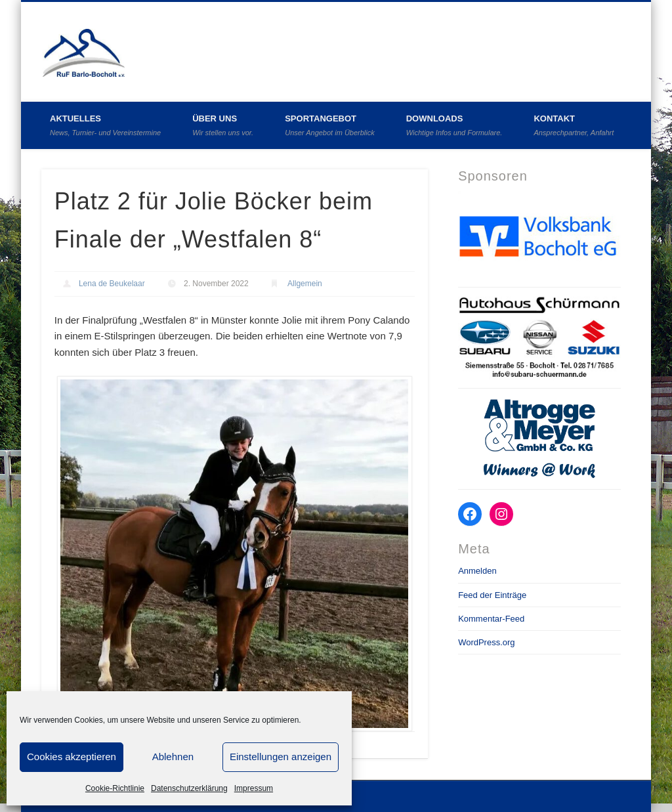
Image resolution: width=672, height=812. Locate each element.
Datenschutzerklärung (189, 788)
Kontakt (574, 125)
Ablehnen (173, 757)
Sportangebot (330, 125)
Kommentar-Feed (491, 619)
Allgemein (305, 284)
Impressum (254, 788)
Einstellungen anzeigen (281, 757)
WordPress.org (486, 642)
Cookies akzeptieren (72, 757)
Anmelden (477, 571)
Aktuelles (105, 125)
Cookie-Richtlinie (115, 788)
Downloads (454, 125)
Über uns (223, 125)
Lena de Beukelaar (112, 284)
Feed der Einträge (492, 595)
